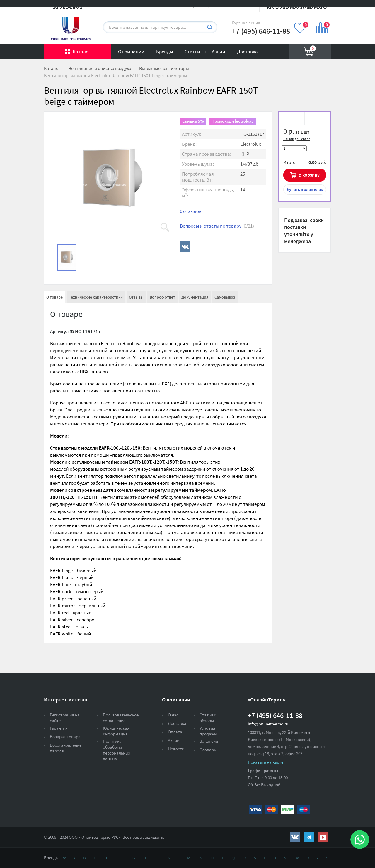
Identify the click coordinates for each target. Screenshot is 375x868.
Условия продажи (208, 731)
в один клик (305, 189)
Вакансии (209, 741)
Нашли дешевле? (297, 139)
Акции (219, 52)
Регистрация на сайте (65, 718)
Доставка (247, 52)
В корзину (309, 175)
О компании (131, 52)
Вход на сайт (317, 10)
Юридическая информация (116, 731)
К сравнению (315, 119)
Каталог (82, 52)
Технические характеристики (96, 297)
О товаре (54, 297)
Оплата (175, 732)
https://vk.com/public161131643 (295, 837)
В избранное (294, 119)
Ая (65, 858)
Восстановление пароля (66, 748)
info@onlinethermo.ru (268, 724)
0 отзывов (191, 211)
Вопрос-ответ (162, 297)
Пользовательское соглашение (121, 718)
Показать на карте (266, 762)
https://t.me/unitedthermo (309, 837)
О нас (173, 715)
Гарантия (59, 728)
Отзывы (136, 297)
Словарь (208, 750)
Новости (176, 749)
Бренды (165, 52)
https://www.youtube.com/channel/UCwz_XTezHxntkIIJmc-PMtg (323, 837)
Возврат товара (65, 736)
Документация (195, 297)
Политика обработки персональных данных (117, 750)
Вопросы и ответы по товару (217, 226)
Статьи (192, 52)
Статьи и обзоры (208, 718)
